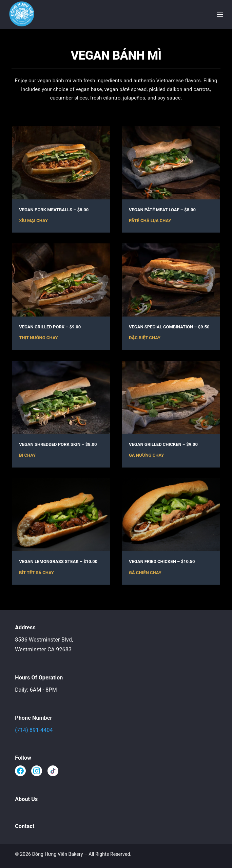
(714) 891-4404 (34, 730)
